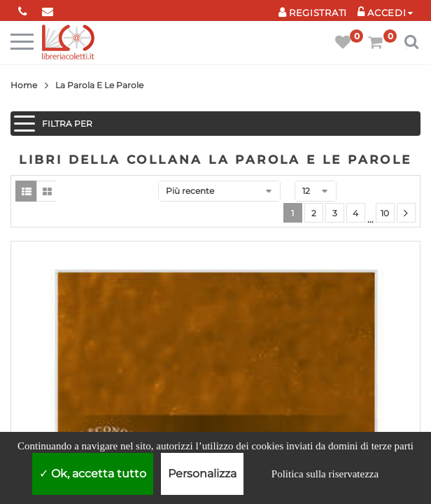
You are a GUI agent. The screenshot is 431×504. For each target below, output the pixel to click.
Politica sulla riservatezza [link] (325, 474)
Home (24, 85)
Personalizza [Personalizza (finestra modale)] (202, 474)
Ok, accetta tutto (93, 474)
